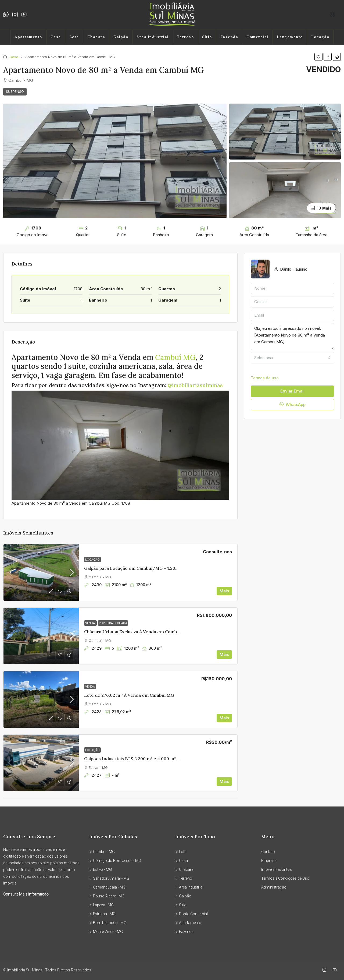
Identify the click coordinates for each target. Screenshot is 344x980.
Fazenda (229, 37)
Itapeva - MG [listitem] (101, 905)
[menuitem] (332, 15)
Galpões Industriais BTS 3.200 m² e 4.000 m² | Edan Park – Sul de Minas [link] (157, 759)
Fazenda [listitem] (184, 932)
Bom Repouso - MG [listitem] (108, 923)
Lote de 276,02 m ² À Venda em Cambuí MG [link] (129, 695)
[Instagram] (325, 970)
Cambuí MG (176, 357)
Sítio (207, 37)
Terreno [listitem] (184, 878)
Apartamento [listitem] (188, 923)
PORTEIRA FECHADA (113, 623)
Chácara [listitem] (184, 869)
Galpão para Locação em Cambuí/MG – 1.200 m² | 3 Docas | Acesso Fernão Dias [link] (166, 568)
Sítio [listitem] (181, 905)
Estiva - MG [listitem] (101, 869)
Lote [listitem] (181, 852)
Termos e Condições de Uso (285, 878)
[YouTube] (336, 970)
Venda (90, 623)
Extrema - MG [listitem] (102, 914)
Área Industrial (153, 37)
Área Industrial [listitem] (189, 887)
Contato (268, 852)
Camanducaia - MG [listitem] (107, 887)
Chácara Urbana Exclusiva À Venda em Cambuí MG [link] (137, 632)
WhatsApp (293, 404)
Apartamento (28, 37)
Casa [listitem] (182, 861)
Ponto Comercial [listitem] (191, 914)
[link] (41, 572)
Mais (224, 591)
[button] (318, 57)
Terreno (186, 37)
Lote (74, 37)
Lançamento (290, 37)
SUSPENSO (15, 92)
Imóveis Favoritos (277, 869)
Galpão (121, 37)
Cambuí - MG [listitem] (102, 852)
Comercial (257, 37)
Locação (320, 37)
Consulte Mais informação (26, 894)
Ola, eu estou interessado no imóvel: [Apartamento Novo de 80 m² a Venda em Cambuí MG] (292, 337)
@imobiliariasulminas (195, 385)
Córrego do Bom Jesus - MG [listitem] (115, 861)
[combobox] (292, 358)
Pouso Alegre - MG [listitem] (107, 896)
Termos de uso (265, 378)
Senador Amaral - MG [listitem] (109, 878)
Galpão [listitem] (183, 896)
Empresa (269, 861)
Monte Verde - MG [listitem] (106, 932)
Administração (274, 887)
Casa (56, 37)
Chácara (96, 37)
